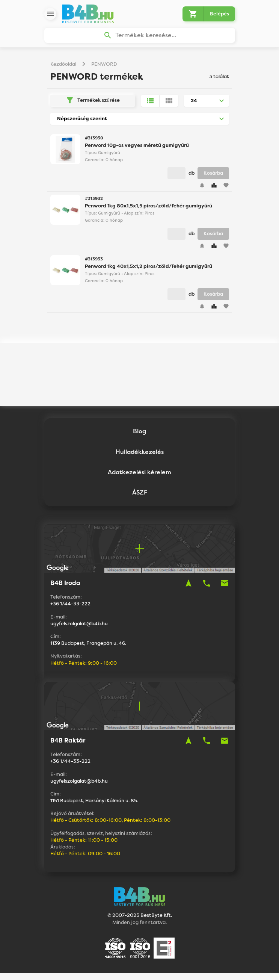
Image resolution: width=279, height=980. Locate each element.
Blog (139, 402)
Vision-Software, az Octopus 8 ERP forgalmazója (163, 959)
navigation (189, 554)
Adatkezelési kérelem (139, 443)
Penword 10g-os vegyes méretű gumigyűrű (137, 145)
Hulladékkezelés (140, 423)
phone (207, 554)
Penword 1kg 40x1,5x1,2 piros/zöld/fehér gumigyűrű (149, 266)
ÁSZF (140, 464)
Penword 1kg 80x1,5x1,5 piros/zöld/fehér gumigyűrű (149, 206)
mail (225, 554)
